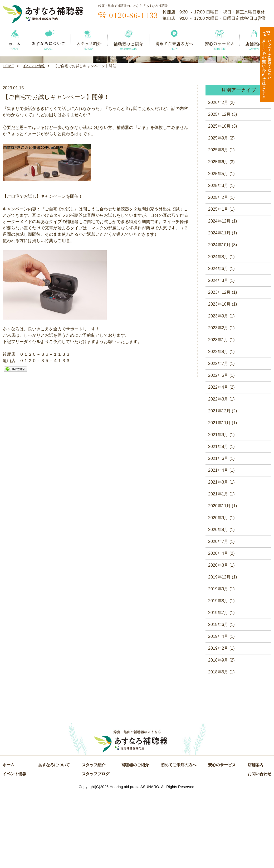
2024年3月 (218, 356)
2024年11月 (219, 308)
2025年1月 (218, 285)
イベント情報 (34, 141)
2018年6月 (218, 747)
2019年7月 (218, 688)
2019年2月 (218, 724)
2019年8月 (218, 676)
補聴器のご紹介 (135, 840)
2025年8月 (218, 225)
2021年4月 (218, 546)
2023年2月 (218, 403)
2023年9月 (218, 391)
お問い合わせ (260, 849)
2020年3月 (218, 641)
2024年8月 (218, 332)
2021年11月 (219, 498)
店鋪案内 (256, 840)
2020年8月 (218, 605)
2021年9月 (218, 510)
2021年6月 (218, 534)
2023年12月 (219, 368)
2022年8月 (218, 427)
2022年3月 (218, 474)
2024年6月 (218, 344)
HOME (8, 141)
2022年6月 (218, 451)
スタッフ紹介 (94, 840)
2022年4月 (218, 463)
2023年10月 (219, 380)
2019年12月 (219, 652)
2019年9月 (218, 664)
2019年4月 (218, 712)
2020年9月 (218, 593)
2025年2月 (218, 273)
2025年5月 (218, 249)
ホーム (9, 840)
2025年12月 (219, 190)
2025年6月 (218, 237)
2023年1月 (218, 415)
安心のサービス (222, 840)
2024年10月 (219, 320)
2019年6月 (218, 700)
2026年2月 (218, 178)
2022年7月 (218, 439)
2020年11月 (219, 581)
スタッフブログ (96, 849)
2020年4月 (218, 629)
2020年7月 (218, 617)
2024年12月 (219, 296)
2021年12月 (219, 486)
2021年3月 (218, 558)
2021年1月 (218, 569)
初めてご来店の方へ (178, 840)
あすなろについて (54, 840)
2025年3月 (218, 261)
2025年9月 (218, 213)
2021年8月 (218, 522)
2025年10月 (219, 202)
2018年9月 (218, 736)
